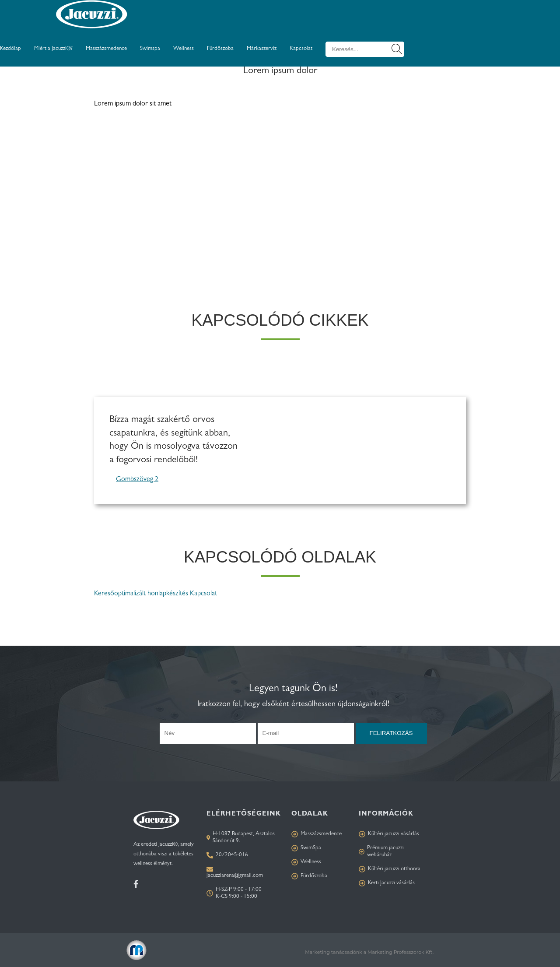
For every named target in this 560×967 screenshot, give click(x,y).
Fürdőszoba (220, 49)
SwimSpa (306, 848)
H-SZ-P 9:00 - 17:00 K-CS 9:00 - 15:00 (234, 893)
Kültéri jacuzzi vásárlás (389, 834)
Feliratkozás (391, 733)
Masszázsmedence (106, 49)
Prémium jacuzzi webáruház (381, 852)
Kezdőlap (10, 49)
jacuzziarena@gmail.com (235, 876)
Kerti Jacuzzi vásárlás (387, 883)
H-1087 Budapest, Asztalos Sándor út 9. (241, 838)
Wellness (184, 49)
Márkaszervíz (262, 49)
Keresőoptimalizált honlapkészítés (141, 594)
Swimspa (150, 49)
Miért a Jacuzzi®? (53, 49)
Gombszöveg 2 (137, 480)
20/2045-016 (227, 855)
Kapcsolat (301, 49)
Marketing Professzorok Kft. (401, 952)
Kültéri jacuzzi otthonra (390, 869)
